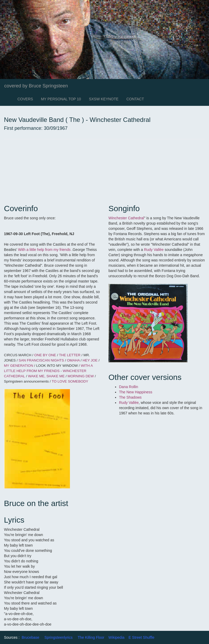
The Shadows (131, 397)
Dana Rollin (129, 387)
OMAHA (74, 360)
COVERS (25, 99)
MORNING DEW (81, 376)
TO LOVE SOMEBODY (70, 381)
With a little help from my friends (44, 250)
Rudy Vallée (154, 250)
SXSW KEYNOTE (104, 99)
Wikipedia (117, 637)
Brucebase (30, 637)
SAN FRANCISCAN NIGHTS (41, 360)
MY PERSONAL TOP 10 (61, 99)
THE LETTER (70, 355)
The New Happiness (136, 392)
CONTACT (135, 99)
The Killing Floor (91, 637)
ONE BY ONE (46, 355)
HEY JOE (91, 360)
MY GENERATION (19, 366)
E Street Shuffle (141, 637)
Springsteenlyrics (58, 637)
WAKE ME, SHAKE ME (46, 376)
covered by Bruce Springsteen (36, 86)
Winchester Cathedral (126, 218)
